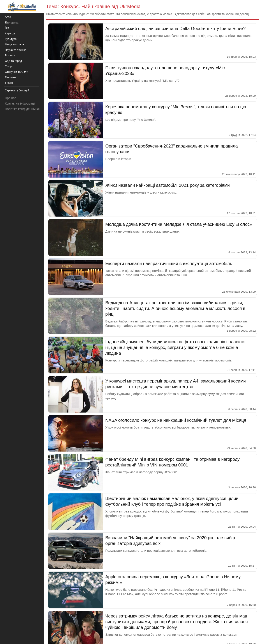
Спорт (9, 66)
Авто (8, 17)
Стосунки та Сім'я (17, 72)
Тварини (10, 77)
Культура (11, 39)
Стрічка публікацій (17, 90)
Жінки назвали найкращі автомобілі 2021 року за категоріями (168, 185)
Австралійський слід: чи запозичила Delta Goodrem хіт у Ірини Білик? (175, 28)
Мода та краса (14, 44)
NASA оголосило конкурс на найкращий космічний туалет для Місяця (176, 420)
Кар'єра (10, 33)
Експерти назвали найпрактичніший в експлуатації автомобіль (169, 263)
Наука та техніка (16, 50)
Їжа (7, 28)
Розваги (10, 55)
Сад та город (13, 61)
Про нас (11, 98)
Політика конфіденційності (24, 109)
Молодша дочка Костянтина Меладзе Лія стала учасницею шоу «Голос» (179, 224)
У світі (9, 83)
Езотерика (12, 22)
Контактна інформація (21, 103)
